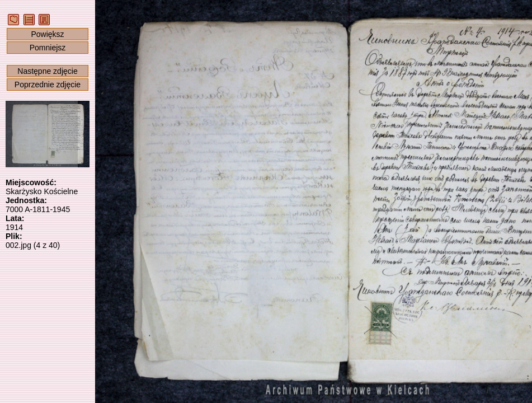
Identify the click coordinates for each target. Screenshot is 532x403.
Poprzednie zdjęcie (48, 85)
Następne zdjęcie (47, 71)
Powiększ (47, 34)
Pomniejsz (48, 48)
